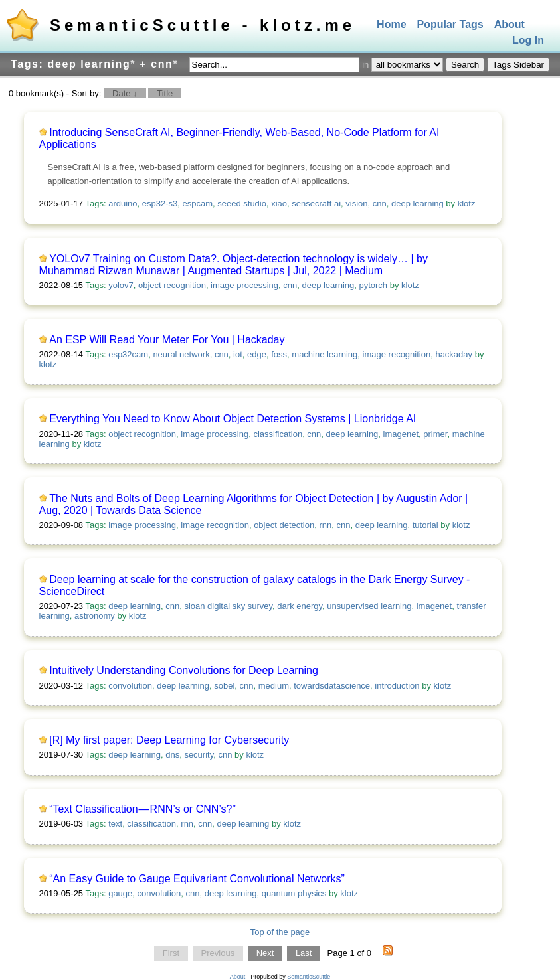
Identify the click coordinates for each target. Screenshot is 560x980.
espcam (197, 204)
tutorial (425, 525)
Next (265, 953)
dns (172, 755)
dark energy (300, 606)
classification (278, 434)
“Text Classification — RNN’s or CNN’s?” (142, 809)
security (199, 755)
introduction (397, 686)
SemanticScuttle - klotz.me (203, 25)
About (510, 24)
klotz (467, 204)
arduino (123, 204)
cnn (380, 204)
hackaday (454, 354)
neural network (181, 354)
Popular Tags (450, 24)
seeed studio (242, 204)
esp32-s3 (160, 204)
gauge (120, 893)
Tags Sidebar (518, 65)
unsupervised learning (369, 606)
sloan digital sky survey (228, 606)
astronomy (95, 616)
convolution (130, 686)
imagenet (401, 434)
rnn (325, 525)
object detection (284, 525)
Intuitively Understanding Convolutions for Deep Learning (184, 670)
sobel (224, 686)
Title (165, 93)
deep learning (418, 204)
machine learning (325, 354)
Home (391, 24)
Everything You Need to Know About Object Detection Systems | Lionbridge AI (233, 419)
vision (356, 204)
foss (279, 354)
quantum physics (294, 893)
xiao (279, 204)
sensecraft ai (316, 204)
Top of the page (280, 932)
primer (435, 434)
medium (274, 686)
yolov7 (121, 285)
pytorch (373, 285)
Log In (528, 41)
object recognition (172, 285)
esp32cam (128, 354)
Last (304, 953)
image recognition (397, 354)
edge (257, 354)
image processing (244, 285)
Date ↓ (125, 93)
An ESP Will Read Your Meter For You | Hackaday (167, 340)
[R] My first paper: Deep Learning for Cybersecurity (169, 740)
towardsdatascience (332, 686)
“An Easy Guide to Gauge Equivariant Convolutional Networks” (197, 879)
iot (238, 354)
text (115, 824)
